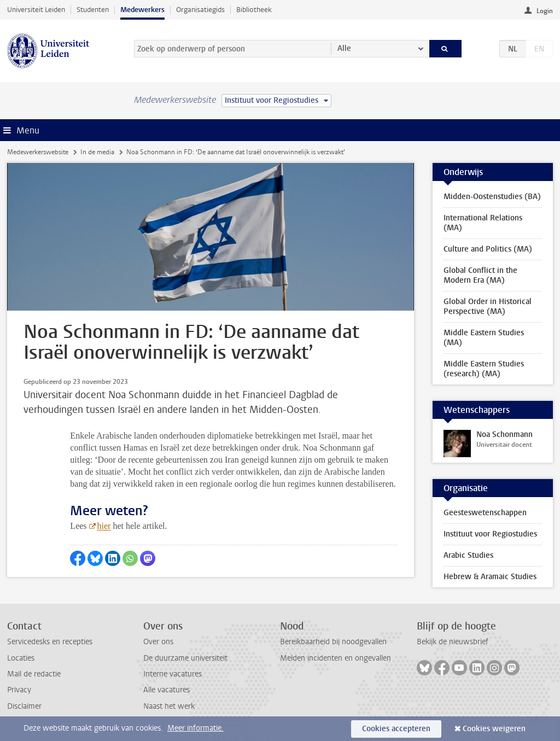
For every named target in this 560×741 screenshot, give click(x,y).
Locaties (21, 658)
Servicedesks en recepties (50, 642)
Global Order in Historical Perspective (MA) (488, 307)
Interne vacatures (173, 674)
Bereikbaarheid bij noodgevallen (333, 642)
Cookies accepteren (396, 729)
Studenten (93, 10)
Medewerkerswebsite (38, 152)
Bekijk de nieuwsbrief (453, 642)
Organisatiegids (200, 10)
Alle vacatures (167, 690)
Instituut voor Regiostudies (490, 534)
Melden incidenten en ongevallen (336, 658)
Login (545, 11)
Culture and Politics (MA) (488, 249)
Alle (344, 48)
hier (104, 526)
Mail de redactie (34, 674)
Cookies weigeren (494, 729)
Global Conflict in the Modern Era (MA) (480, 275)
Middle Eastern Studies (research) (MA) (484, 369)
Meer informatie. (196, 728)
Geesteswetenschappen (485, 513)
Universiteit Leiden (36, 10)
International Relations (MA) (483, 223)
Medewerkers (142, 10)
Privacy (19, 690)
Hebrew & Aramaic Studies (490, 577)
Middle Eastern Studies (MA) (484, 338)
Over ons (158, 642)
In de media (97, 152)
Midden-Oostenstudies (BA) (492, 197)
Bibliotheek (254, 10)
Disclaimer (24, 706)
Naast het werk (169, 706)
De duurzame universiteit (185, 658)
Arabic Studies (468, 555)
